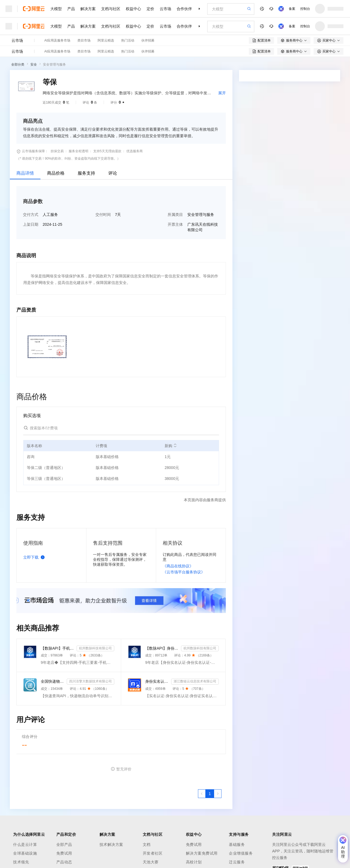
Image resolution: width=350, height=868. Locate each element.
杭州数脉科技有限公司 (95, 648)
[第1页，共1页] (210, 794)
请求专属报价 (317, 186)
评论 (113, 173)
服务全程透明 (78, 151)
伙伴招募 (148, 40)
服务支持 (86, 173)
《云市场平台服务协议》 (184, 572)
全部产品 (64, 844)
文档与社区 (111, 9)
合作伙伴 (184, 9)
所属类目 (175, 215)
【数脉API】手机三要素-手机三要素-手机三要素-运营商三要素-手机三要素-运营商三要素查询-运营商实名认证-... (58, 648)
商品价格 (56, 173)
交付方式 (31, 215)
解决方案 (88, 9)
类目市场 (84, 40)
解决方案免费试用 (202, 853)
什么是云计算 (25, 844)
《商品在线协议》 (178, 566)
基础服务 (237, 844)
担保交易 (57, 151)
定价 (150, 9)
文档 (147, 844)
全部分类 (18, 64)
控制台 (305, 9)
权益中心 (133, 9)
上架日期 (31, 224)
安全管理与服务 (54, 64)
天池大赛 (151, 862)
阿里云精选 (106, 40)
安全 (34, 64)
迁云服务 (237, 862)
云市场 (165, 9)
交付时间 (103, 215)
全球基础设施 (25, 853)
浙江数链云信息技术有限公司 (195, 681)
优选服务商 (135, 151)
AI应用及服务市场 (57, 40)
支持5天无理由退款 (107, 151)
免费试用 (64, 853)
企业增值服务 (241, 853)
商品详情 (25, 173)
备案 (292, 9)
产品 (71, 9)
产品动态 (64, 862)
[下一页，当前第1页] (218, 794)
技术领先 (21, 862)
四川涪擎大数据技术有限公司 (91, 681)
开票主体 (175, 224)
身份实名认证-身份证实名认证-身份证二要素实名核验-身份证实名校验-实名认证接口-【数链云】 (157, 681)
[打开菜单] (9, 9)
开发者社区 (153, 853)
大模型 (56, 9)
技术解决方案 (111, 844)
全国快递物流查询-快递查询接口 (53, 681)
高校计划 (194, 862)
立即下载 (35, 557)
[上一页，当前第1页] (202, 794)
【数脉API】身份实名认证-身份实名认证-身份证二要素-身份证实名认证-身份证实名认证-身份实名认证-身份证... (162, 648)
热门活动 (128, 40)
